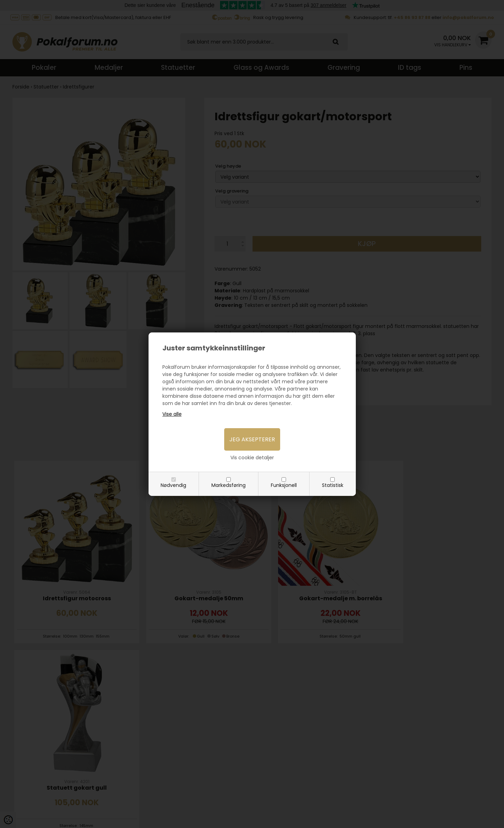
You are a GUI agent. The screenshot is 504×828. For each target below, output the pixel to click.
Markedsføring (229, 485)
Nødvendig (173, 485)
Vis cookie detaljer (252, 458)
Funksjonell (284, 485)
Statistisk (333, 485)
